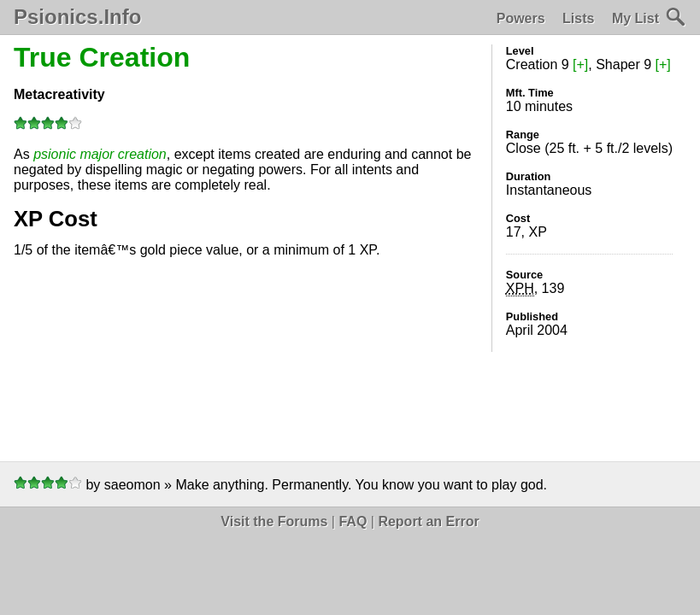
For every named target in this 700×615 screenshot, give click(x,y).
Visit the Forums (274, 521)
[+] (580, 64)
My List (635, 18)
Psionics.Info (77, 17)
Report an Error (428, 521)
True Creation (102, 57)
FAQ (353, 521)
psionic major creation (100, 154)
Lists (578, 18)
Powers (521, 18)
